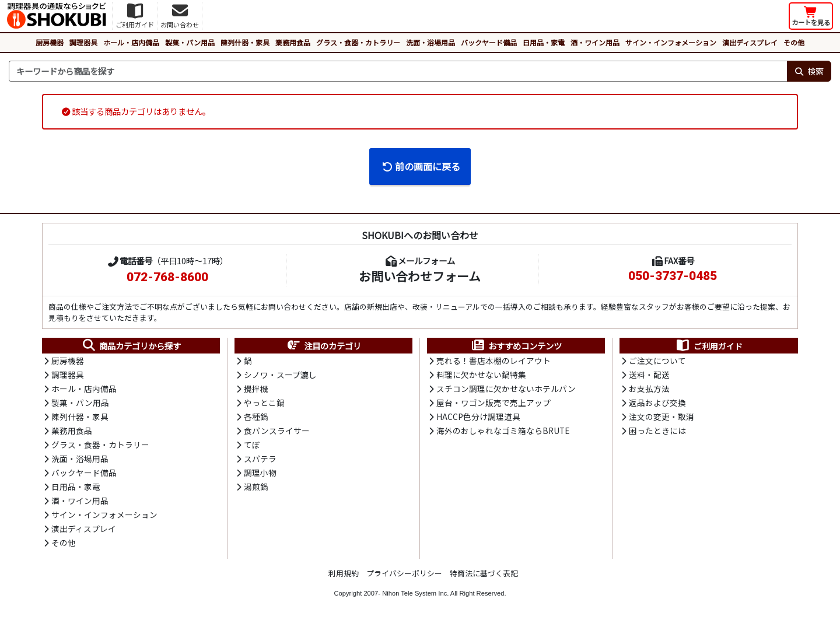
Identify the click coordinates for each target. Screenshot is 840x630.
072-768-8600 (167, 277)
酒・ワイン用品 (595, 42)
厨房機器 (50, 42)
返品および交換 (657, 404)
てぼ (252, 447)
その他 (794, 42)
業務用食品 (293, 42)
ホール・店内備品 (131, 42)
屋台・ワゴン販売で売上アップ (494, 404)
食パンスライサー (277, 432)
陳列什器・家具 (245, 42)
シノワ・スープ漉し (280, 376)
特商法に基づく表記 (484, 577)
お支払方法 (649, 390)
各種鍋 (256, 418)
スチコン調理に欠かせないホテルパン (506, 390)
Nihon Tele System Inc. (415, 597)
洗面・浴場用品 (430, 42)
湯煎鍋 (256, 489)
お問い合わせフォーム (420, 276)
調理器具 (83, 42)
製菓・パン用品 (190, 42)
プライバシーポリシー (404, 577)
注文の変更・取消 (661, 418)
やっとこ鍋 (264, 404)
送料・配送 (649, 376)
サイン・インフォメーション (671, 42)
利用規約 (344, 577)
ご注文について (657, 361)
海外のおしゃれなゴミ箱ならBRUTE (503, 432)
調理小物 (260, 475)
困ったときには (657, 432)
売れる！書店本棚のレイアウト (494, 361)
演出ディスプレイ (750, 42)
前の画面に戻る (421, 166)
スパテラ (260, 461)
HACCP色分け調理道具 (478, 418)
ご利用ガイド (709, 346)
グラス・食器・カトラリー (358, 42)
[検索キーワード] (398, 71)
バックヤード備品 (489, 42)
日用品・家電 (544, 42)
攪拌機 (256, 390)
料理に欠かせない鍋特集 (481, 376)
